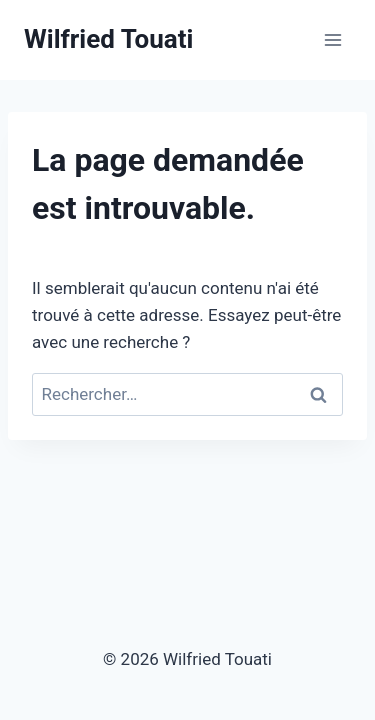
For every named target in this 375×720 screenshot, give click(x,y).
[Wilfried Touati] (108, 39)
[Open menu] (332, 39)
